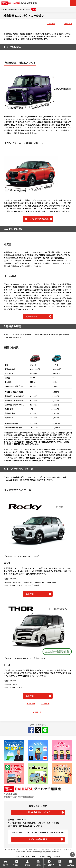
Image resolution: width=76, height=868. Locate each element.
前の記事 (52, 24)
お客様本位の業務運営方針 (36, 852)
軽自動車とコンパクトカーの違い (24, 15)
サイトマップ (58, 849)
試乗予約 (6, 865)
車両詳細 (30, 594)
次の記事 (67, 24)
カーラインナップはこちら (37, 219)
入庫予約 (38, 865)
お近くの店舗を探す (38, 839)
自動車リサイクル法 (53, 852)
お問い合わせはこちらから (38, 812)
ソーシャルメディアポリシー (31, 849)
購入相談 (27, 865)
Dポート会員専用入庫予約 (49, 865)
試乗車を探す (32, 316)
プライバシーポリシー (12, 849)
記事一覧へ (39, 712)
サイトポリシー (47, 849)
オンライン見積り (16, 865)
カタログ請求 (60, 865)
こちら (34, 9)
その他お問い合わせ (71, 865)
